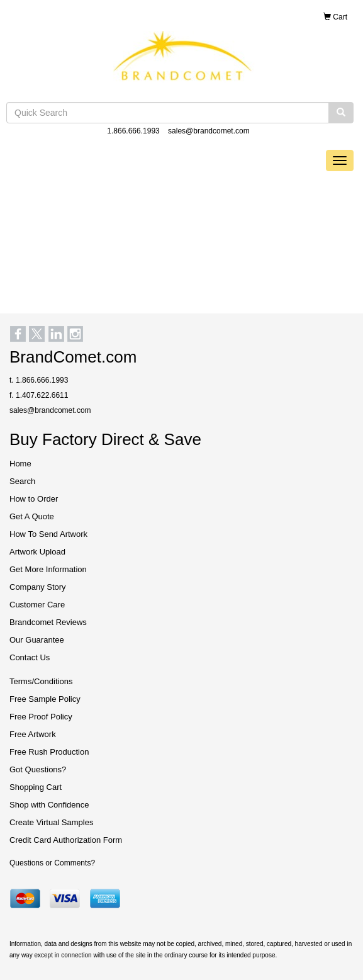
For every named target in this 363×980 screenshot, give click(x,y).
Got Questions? (38, 769)
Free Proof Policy (41, 717)
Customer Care (37, 605)
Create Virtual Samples (51, 822)
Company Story (38, 587)
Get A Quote (32, 516)
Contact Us (30, 657)
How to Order (34, 499)
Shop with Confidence (49, 805)
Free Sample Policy (45, 699)
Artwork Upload (37, 552)
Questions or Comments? (52, 863)
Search (22, 481)
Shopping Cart (36, 787)
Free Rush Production (49, 752)
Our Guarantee (37, 640)
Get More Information (48, 569)
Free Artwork (33, 734)
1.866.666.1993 (133, 131)
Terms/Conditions (41, 681)
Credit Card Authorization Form (66, 840)
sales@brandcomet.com (209, 131)
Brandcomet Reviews (48, 622)
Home (20, 464)
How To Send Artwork (48, 534)
